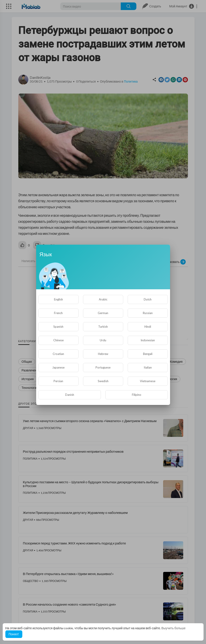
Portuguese (103, 367)
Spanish (58, 327)
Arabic (103, 299)
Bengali (148, 354)
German (103, 313)
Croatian (58, 354)
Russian (148, 313)
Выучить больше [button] (173, 628)
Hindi (148, 327)
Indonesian (148, 340)
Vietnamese (148, 381)
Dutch (148, 299)
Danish (70, 395)
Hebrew (103, 354)
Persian (58, 381)
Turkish (103, 327)
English (58, 299)
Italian (148, 367)
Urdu (103, 340)
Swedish (103, 381)
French (58, 313)
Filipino (137, 395)
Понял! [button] (14, 634)
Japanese (58, 367)
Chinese (58, 340)
